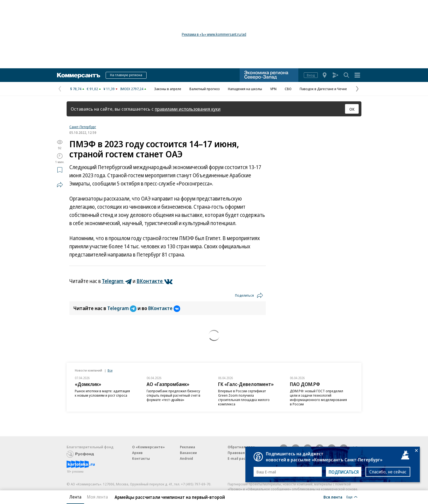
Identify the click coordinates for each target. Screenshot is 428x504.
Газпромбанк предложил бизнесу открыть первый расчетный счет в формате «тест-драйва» (173, 395)
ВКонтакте (164, 308)
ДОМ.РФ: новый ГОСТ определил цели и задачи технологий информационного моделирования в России (318, 397)
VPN (273, 89)
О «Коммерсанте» (148, 447)
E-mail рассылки (242, 458)
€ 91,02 (92, 89)
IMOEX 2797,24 (132, 89)
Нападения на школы (245, 89)
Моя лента (97, 497)
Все (110, 370)
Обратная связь (242, 447)
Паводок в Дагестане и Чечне (323, 89)
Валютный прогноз (205, 89)
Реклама (188, 447)
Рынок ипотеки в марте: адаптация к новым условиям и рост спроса (102, 393)
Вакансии (188, 453)
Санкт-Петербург (83, 127)
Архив (137, 453)
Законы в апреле (168, 89)
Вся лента (333, 497)
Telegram (122, 308)
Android (186, 458)
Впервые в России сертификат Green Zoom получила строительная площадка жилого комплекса (244, 397)
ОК (352, 109)
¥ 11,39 (109, 89)
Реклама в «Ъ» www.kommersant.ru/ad (214, 34)
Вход (311, 75)
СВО (288, 89)
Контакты (141, 458)
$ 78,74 (76, 89)
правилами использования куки (188, 109)
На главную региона (126, 75)
